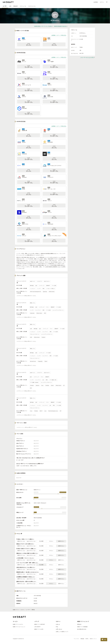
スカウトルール (32, 6)
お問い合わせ (59, 629)
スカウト (23, 610)
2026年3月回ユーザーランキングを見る (43, 26)
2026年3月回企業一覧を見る (60, 26)
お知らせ (58, 624)
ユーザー (5, 6)
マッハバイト (77, 639)
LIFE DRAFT (37, 627)
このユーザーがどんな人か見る (87, 57)
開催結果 (16, 6)
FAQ (57, 627)
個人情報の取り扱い (82, 629)
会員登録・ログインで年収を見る (59, 35)
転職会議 (82, 639)
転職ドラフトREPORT (40, 624)
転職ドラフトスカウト (18, 624)
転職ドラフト (16, 610)
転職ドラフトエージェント (19, 627)
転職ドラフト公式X (39, 629)
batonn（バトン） (93, 639)
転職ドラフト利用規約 (82, 627)
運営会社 (79, 624)
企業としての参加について (62, 632)
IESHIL (87, 639)
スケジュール (23, 6)
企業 (10, 6)
